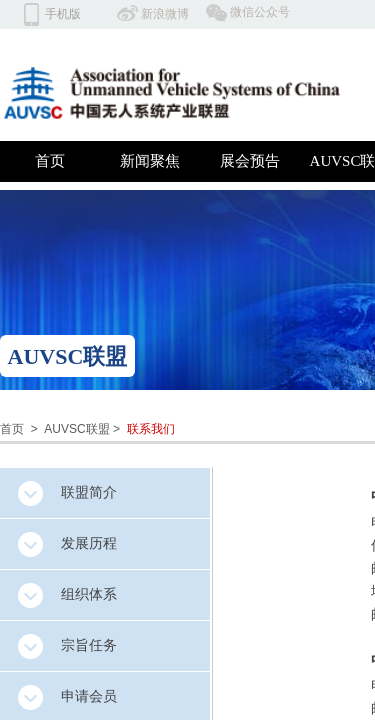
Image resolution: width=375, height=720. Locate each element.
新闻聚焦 (150, 161)
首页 (50, 161)
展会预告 (250, 161)
